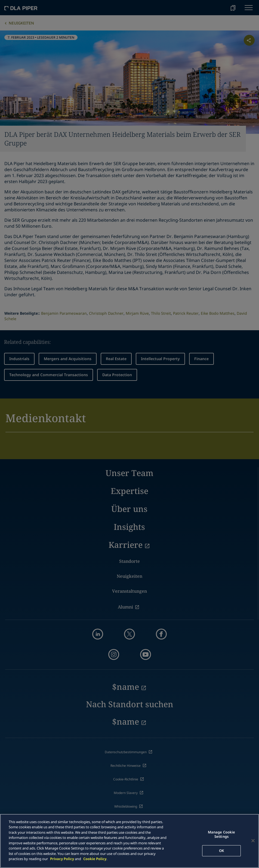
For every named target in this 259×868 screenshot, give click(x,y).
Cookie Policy (95, 859)
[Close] (253, 841)
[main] (129, 841)
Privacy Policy (62, 859)
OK (221, 851)
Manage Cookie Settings (222, 835)
